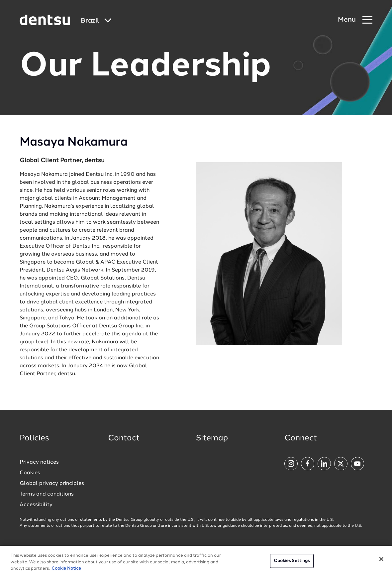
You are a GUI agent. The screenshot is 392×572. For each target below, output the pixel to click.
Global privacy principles (52, 484)
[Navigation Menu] (355, 20)
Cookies (30, 473)
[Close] (381, 562)
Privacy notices (39, 462)
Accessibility (36, 505)
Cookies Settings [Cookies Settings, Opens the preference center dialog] (292, 564)
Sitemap (212, 438)
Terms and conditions (47, 494)
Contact (124, 438)
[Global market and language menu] (96, 21)
